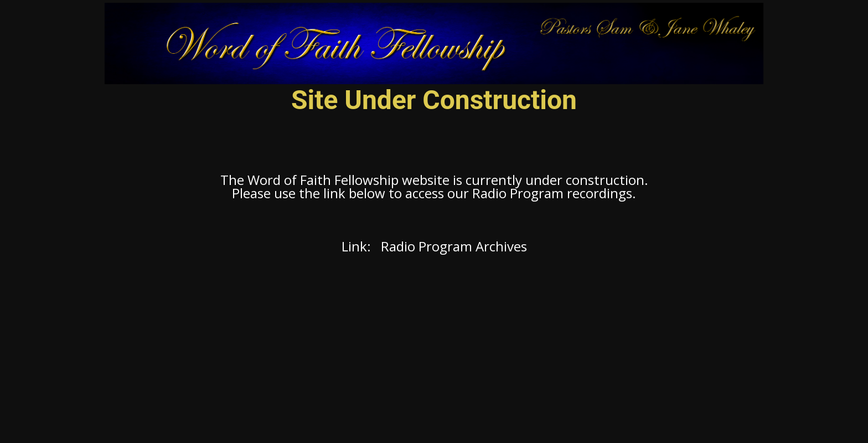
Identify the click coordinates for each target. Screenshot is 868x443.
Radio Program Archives (454, 246)
